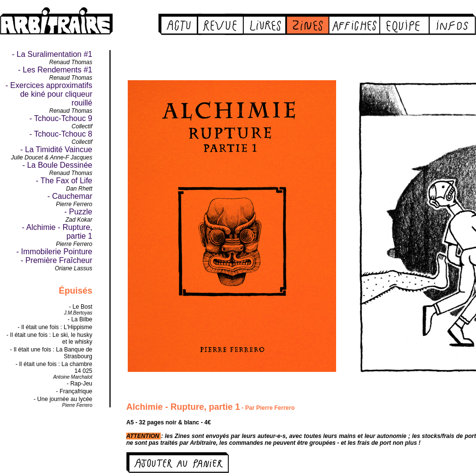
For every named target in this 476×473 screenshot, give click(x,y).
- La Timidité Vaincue (56, 149)
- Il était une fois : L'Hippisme (55, 327)
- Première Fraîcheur (56, 260)
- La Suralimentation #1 (52, 54)
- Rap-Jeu (79, 384)
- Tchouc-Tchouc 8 (61, 134)
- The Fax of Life (64, 181)
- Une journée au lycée (63, 399)
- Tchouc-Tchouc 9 (61, 118)
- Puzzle (78, 212)
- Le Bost (81, 307)
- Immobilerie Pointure (55, 252)
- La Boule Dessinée (57, 165)
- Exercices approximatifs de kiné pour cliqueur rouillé (49, 94)
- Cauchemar (70, 196)
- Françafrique (74, 391)
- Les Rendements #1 (55, 70)
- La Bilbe (80, 319)
